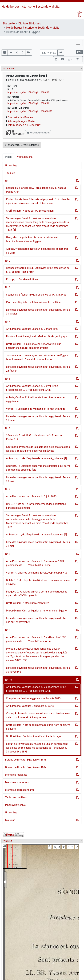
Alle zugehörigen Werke (21, 121)
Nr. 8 (8, 554)
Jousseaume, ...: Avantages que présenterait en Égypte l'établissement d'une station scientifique (37, 357)
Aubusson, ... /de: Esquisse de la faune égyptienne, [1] (36, 458)
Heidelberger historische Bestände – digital (31, 7)
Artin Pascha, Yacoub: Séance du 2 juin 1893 (31, 496)
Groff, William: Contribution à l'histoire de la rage (33, 736)
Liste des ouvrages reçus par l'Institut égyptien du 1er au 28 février (38, 369)
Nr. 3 (8, 287)
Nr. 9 (8, 630)
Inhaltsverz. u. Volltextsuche (22, 145)
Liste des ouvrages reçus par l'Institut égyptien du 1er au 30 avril (38, 479)
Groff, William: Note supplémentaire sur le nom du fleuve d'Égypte (38, 727)
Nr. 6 (8, 428)
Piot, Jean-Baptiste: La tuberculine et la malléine (33, 302)
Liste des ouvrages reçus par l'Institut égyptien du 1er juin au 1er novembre (36, 620)
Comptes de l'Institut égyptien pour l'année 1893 (33, 698)
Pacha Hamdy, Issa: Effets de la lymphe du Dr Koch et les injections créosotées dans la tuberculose (38, 201)
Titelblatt (10, 173)
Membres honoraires (17, 782)
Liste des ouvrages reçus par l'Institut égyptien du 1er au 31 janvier (38, 312)
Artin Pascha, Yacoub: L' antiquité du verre (30, 706)
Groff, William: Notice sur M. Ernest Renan (30, 211)
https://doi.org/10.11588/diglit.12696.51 (28, 103)
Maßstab (10, 820)
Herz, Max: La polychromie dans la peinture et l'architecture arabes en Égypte (32, 239)
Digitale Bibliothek (30, 23)
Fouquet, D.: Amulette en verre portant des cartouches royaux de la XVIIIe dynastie (37, 594)
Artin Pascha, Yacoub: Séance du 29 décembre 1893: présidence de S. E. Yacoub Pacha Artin (36, 689)
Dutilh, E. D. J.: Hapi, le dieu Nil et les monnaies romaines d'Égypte (38, 582)
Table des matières (16, 797)
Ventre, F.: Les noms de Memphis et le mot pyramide (36, 409)
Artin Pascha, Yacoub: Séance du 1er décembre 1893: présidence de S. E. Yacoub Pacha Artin (36, 639)
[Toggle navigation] (78, 43)
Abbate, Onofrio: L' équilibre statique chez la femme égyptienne (35, 399)
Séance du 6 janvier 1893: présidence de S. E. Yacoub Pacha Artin (36, 190)
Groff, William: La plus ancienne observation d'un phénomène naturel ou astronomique (34, 346)
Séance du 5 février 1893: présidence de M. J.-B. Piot (36, 295)
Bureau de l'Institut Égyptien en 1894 (26, 767)
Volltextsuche (25, 157)
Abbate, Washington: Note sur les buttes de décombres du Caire (37, 251)
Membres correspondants (20, 790)
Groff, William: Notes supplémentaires (28, 603)
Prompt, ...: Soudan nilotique (22, 279)
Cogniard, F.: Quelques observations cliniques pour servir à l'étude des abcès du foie (38, 468)
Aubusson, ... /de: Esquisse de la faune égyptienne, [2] (36, 535)
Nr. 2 (8, 261)
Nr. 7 (8, 489)
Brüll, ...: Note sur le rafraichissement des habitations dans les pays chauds (36, 506)
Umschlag (11, 166)
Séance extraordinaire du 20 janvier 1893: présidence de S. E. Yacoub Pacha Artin (38, 270)
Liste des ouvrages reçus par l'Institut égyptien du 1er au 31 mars (38, 418)
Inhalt (8, 157)
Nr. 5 (8, 379)
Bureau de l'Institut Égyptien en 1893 (26, 760)
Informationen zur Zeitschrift (24, 125)
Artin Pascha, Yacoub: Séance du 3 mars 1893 (32, 329)
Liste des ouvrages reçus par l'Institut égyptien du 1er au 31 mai (38, 544)
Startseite (9, 23)
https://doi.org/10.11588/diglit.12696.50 (28, 93)
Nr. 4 (8, 322)
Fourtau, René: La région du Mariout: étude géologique (37, 336)
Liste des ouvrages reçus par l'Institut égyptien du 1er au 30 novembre (38, 670)
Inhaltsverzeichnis (15, 805)
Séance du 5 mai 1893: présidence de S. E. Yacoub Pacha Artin (35, 437)
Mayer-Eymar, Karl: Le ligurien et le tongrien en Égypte (36, 611)
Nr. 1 (8, 181)
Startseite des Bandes (20, 117)
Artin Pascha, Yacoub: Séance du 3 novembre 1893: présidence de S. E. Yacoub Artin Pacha (35, 563)
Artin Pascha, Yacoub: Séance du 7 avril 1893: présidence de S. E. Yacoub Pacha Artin (32, 388)
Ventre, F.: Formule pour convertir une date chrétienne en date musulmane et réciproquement (38, 715)
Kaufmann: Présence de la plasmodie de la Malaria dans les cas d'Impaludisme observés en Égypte (38, 449)
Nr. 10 (8, 680)
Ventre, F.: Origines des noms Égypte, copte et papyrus (37, 573)
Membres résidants (16, 775)
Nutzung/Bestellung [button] (38, 133)
